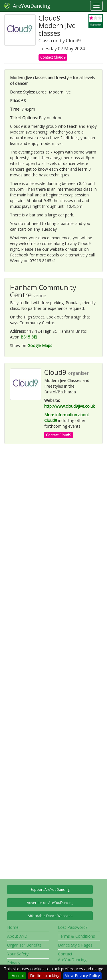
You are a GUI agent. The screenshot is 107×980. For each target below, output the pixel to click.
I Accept (17, 976)
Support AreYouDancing (50, 890)
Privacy (14, 963)
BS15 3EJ (29, 337)
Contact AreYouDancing (72, 957)
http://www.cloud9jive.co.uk (69, 406)
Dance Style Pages (75, 945)
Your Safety (18, 954)
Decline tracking (45, 976)
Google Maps (40, 345)
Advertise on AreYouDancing (50, 903)
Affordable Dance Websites (50, 916)
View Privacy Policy (82, 976)
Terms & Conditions (76, 936)
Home (13, 927)
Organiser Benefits (24, 945)
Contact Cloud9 (53, 57)
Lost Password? (73, 927)
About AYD (17, 936)
